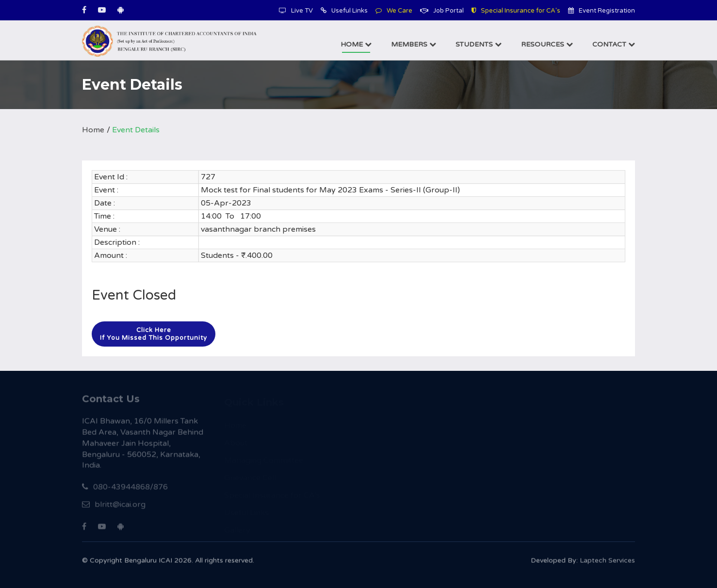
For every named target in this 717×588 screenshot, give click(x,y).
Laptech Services (607, 563)
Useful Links (344, 11)
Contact (614, 44)
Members (414, 44)
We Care (394, 11)
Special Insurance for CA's (516, 11)
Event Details (136, 130)
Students (479, 44)
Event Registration (602, 11)
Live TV (296, 11)
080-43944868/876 (125, 490)
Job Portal (442, 11)
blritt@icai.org (114, 507)
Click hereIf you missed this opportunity (154, 334)
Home (356, 44)
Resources (547, 44)
